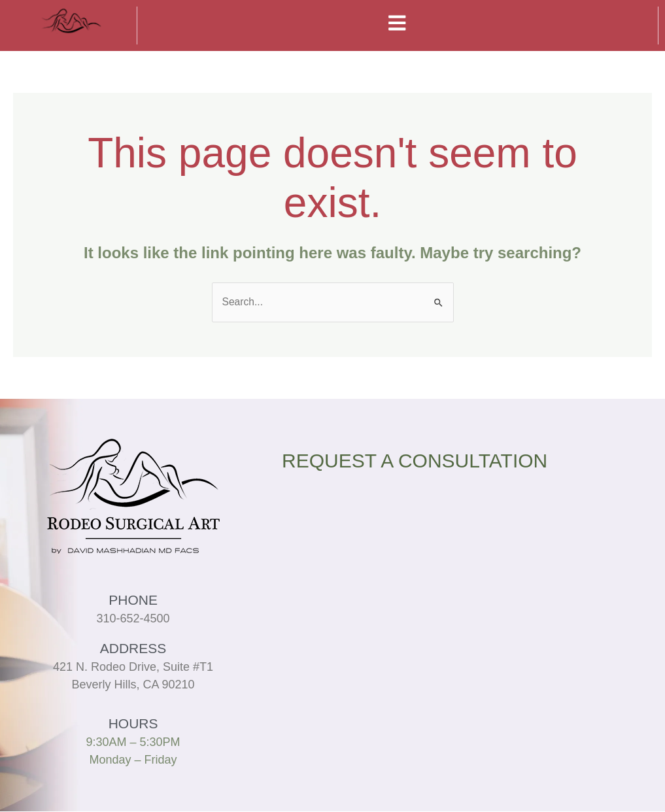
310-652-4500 (133, 619)
